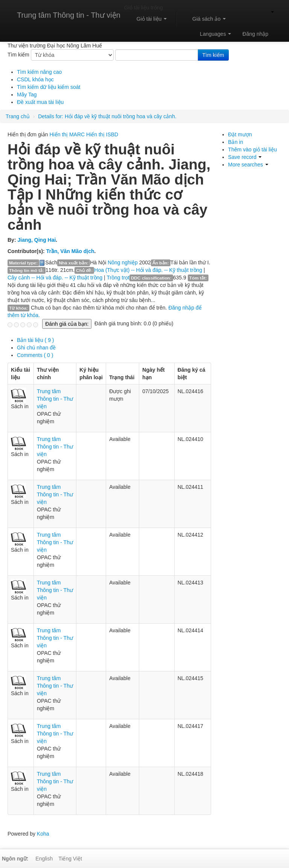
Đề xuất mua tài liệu (40, 102)
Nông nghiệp (123, 262)
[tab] (114, 340)
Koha (43, 834)
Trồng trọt (118, 278)
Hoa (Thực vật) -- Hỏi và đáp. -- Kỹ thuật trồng (148, 270)
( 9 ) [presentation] (35, 340)
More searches (248, 165)
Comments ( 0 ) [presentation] (35, 355)
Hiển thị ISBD (102, 134)
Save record (245, 157)
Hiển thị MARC (67, 134)
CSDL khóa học (35, 79)
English (44, 859)
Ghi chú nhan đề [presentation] (36, 348)
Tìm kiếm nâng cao (39, 72)
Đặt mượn (240, 134)
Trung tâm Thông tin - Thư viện (69, 15)
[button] (148, 19)
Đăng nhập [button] (255, 34)
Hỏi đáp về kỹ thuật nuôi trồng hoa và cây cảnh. (107, 116)
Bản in (236, 142)
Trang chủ (18, 116)
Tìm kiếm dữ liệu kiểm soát (49, 87)
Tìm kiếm (18, 55)
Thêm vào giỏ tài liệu (252, 149)
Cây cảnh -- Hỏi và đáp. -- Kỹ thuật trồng (55, 278)
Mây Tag (27, 95)
